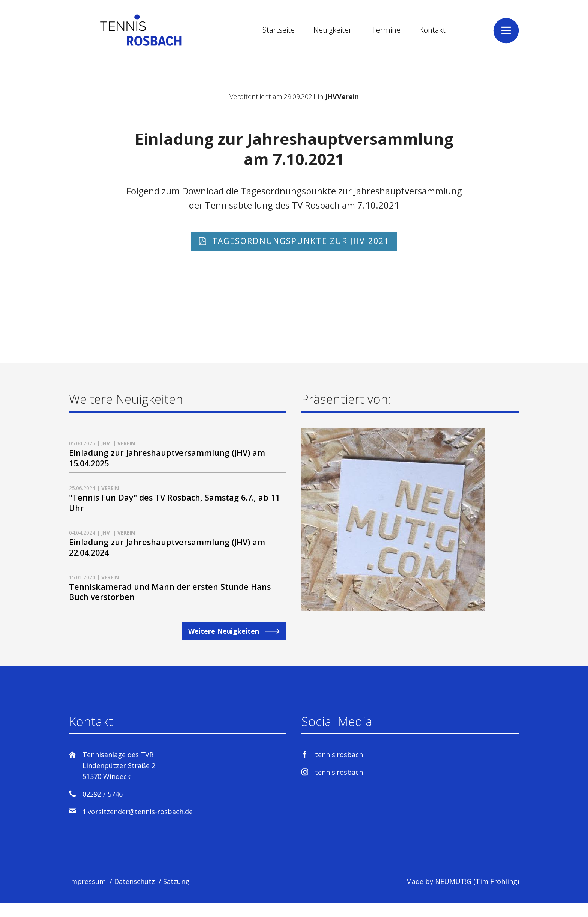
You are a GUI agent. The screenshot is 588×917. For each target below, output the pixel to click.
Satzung (176, 895)
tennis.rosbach (339, 769)
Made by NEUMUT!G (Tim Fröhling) (462, 895)
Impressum (87, 895)
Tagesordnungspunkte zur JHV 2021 (299, 242)
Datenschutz (134, 895)
